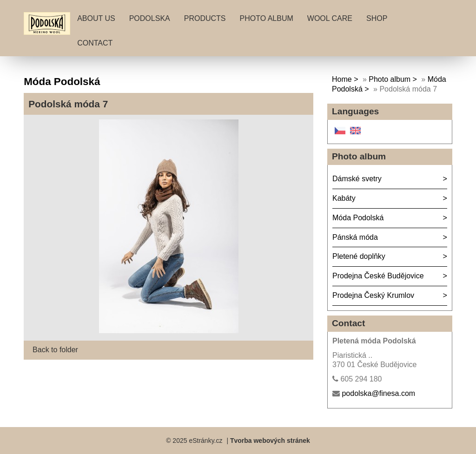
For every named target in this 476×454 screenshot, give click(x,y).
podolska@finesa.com (378, 393)
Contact (95, 43)
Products (205, 18)
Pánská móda (355, 237)
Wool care (330, 18)
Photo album (267, 18)
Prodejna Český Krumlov (373, 295)
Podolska (150, 18)
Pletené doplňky (359, 256)
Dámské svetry (357, 179)
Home (342, 79)
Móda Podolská (358, 218)
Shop (377, 18)
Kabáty (344, 198)
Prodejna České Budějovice (378, 276)
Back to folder (55, 350)
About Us (96, 18)
